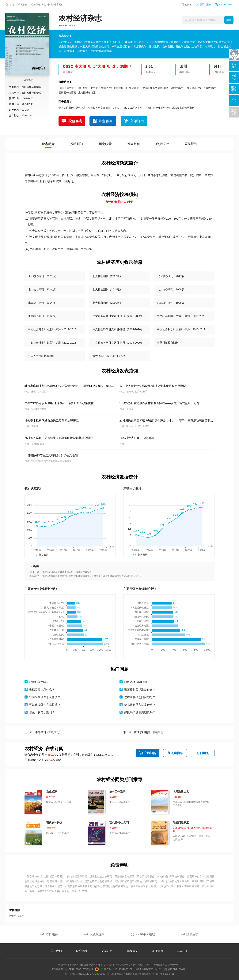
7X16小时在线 (145, 934)
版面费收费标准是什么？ (140, 689)
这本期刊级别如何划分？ (140, 697)
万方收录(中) (210, 88)
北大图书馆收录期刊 (183, 108)
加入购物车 (175, 753)
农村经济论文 (17, 916)
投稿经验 (82, 951)
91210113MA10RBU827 (92, 974)
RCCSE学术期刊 (133, 108)
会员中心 (183, 951)
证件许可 (157, 951)
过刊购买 (203, 753)
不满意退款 (97, 934)
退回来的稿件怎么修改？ (45, 697)
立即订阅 (137, 121)
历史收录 (105, 144)
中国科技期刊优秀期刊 (157, 108)
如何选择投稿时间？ (137, 682)
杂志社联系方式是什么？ (140, 705)
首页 (12, 5)
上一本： (43, 732)
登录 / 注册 (205, 5)
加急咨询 (106, 121)
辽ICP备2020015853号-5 (79, 969)
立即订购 (150, 753)
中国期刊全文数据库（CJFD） (105, 108)
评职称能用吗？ (39, 682)
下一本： (145, 732)
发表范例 (134, 144)
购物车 (188, 5)
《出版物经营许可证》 (52, 876)
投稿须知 (77, 144)
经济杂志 (36, 5)
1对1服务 (52, 934)
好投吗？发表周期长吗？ (140, 712)
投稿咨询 (75, 121)
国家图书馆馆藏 (67, 93)
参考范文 (132, 951)
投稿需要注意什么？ (42, 689)
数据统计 (162, 144)
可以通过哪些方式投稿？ (45, 705)
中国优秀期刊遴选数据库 (72, 108)
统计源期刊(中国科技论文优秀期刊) (149, 88)
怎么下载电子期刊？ (42, 712)
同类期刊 (191, 144)
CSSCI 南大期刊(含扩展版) (73, 88)
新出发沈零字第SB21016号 (170, 969)
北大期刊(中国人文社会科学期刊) (109, 88)
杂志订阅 (107, 951)
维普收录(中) (194, 88)
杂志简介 (48, 144)
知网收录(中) (177, 88)
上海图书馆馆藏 (87, 93)
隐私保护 (192, 934)
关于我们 (56, 951)
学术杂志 (22, 5)
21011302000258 (123, 969)
